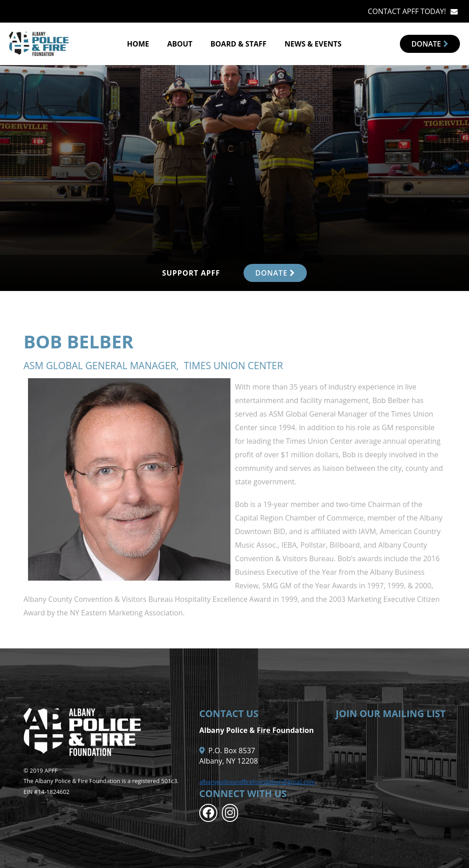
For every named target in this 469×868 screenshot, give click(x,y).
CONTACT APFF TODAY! (407, 11)
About (180, 44)
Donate (430, 44)
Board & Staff (239, 44)
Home (138, 44)
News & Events (313, 44)
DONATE (275, 273)
